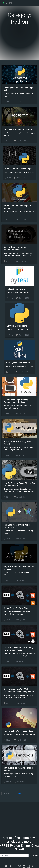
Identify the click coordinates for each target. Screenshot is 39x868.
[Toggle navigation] (35, 3)
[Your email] (14, 855)
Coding (7, 3)
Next (20, 793)
